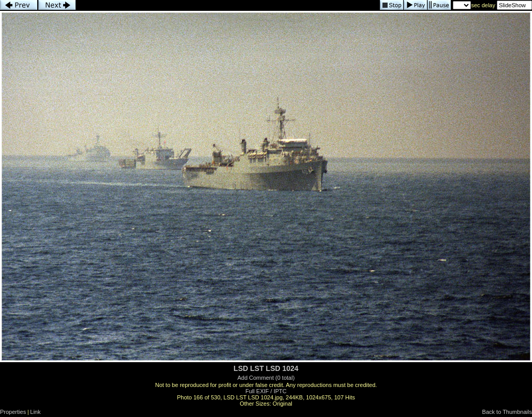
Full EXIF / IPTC (266, 391)
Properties (13, 412)
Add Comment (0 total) (266, 378)
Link (35, 412)
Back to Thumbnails (507, 412)
